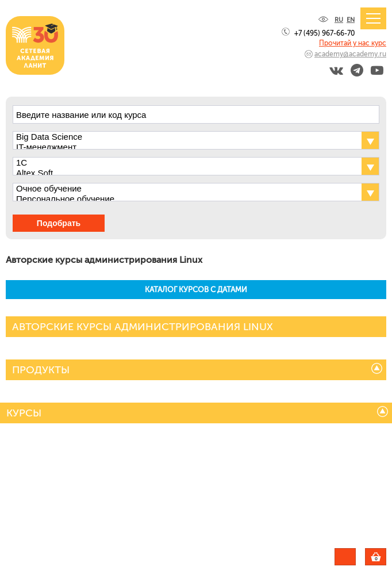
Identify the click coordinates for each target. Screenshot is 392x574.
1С (186, 163)
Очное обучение (186, 189)
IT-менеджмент (186, 147)
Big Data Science (186, 137)
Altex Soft (186, 173)
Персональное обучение (186, 199)
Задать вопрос (345, 557)
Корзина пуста (386, 558)
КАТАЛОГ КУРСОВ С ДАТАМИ (196, 290)
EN (351, 20)
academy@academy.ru (350, 54)
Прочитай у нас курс (353, 43)
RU (339, 20)
